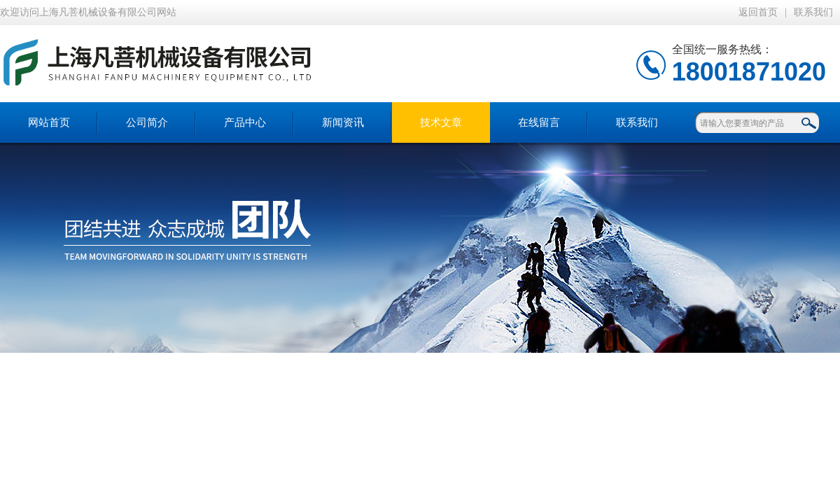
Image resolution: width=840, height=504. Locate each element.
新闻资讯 (343, 122)
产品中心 (245, 122)
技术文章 (441, 122)
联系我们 (813, 12)
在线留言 (539, 122)
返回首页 (758, 12)
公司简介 (147, 122)
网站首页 (49, 122)
